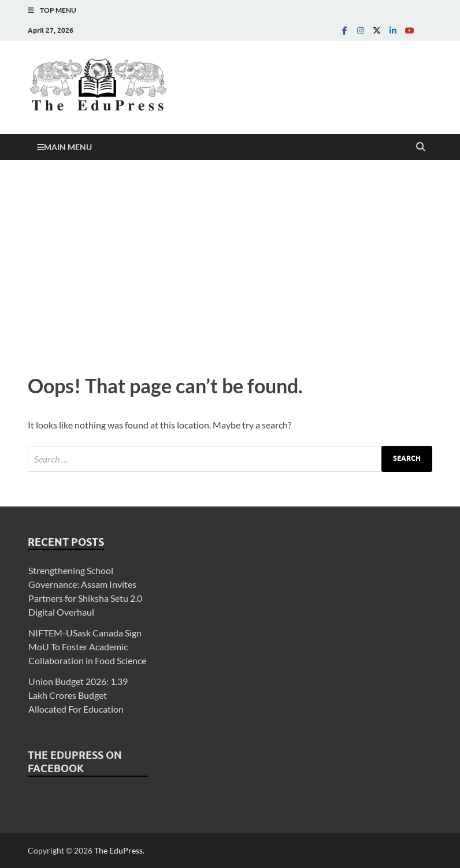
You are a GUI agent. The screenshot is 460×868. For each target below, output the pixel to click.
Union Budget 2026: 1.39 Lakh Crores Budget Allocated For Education (78, 695)
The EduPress (118, 850)
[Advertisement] (230, 264)
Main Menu (68, 147)
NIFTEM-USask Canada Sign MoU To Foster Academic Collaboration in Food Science (87, 647)
